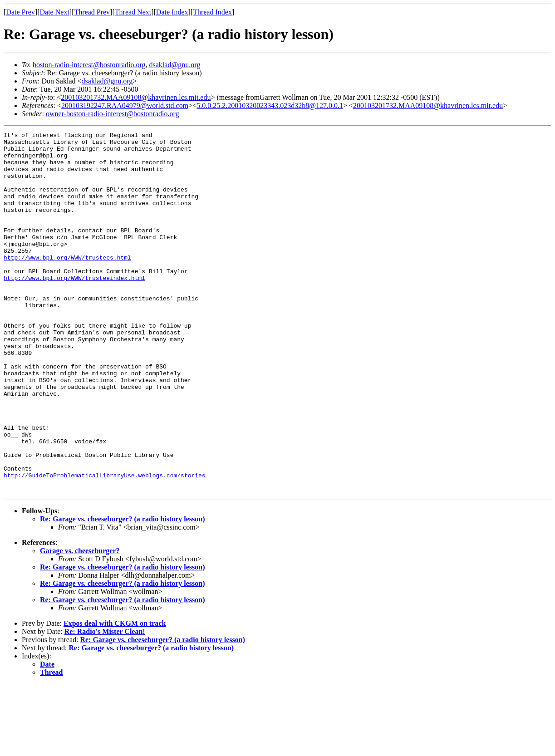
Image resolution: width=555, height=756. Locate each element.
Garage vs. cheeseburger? (80, 623)
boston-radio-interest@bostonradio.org (89, 65)
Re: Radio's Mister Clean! (105, 704)
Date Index (172, 12)
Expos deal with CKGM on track (115, 695)
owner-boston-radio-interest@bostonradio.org (113, 114)
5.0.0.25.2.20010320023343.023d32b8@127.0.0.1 (270, 106)
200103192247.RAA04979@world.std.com (125, 106)
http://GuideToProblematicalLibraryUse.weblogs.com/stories (105, 545)
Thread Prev (92, 12)
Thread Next (133, 12)
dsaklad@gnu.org (175, 65)
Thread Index (212, 12)
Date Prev (20, 12)
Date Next (55, 12)
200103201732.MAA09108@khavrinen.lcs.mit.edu (136, 97)
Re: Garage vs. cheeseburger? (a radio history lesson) (123, 591)
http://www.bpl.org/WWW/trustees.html (67, 283)
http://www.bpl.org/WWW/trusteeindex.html (74, 308)
